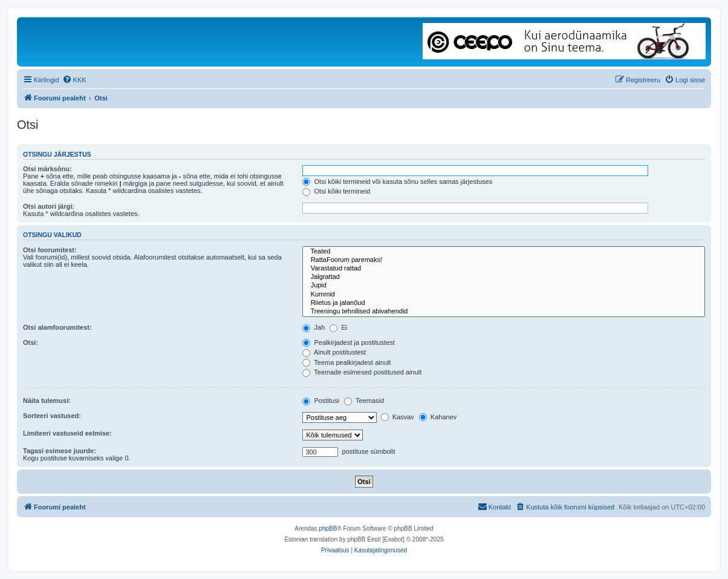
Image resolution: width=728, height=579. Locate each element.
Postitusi (321, 401)
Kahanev (438, 417)
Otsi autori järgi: (49, 206)
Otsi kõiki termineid (336, 191)
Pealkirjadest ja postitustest (348, 342)
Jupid (504, 286)
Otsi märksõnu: (47, 169)
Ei (338, 327)
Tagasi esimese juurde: (60, 451)
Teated (504, 252)
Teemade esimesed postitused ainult (362, 372)
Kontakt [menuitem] (494, 506)
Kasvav (398, 417)
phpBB (328, 528)
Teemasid (364, 401)
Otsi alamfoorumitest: (57, 327)
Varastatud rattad (504, 269)
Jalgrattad (504, 277)
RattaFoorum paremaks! (504, 260)
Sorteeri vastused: (52, 416)
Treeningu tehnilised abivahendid (504, 312)
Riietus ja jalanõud (504, 303)
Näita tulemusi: (47, 401)
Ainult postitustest (334, 352)
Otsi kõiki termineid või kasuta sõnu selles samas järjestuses (397, 182)
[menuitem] (74, 80)
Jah (314, 327)
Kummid (504, 295)
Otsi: (31, 342)
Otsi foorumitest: (50, 250)
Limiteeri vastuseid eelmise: (67, 433)
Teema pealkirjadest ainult (346, 362)
